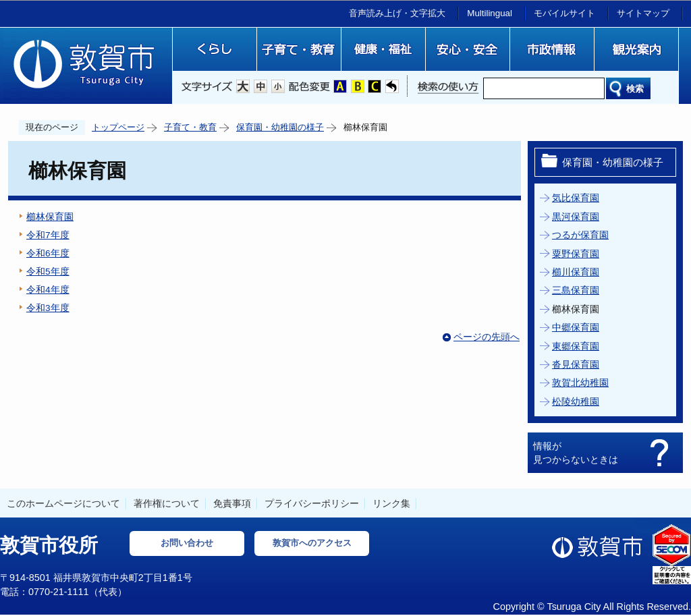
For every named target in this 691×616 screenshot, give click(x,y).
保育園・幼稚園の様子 (280, 127)
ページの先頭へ (487, 337)
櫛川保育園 (576, 272)
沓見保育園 (576, 365)
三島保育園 (576, 290)
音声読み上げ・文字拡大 (397, 13)
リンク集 (391, 503)
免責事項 (232, 503)
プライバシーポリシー (312, 503)
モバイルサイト (564, 13)
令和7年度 (48, 235)
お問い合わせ (187, 543)
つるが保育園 (580, 235)
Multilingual (490, 13)
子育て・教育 (190, 127)
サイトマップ (643, 13)
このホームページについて (63, 503)
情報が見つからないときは (576, 453)
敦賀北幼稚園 (580, 383)
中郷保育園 (576, 328)
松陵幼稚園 (576, 402)
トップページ (118, 127)
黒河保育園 (576, 217)
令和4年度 (48, 290)
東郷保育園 (576, 346)
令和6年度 (48, 253)
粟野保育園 (576, 254)
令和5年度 (48, 272)
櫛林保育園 (50, 217)
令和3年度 (48, 308)
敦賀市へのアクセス (312, 543)
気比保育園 (576, 198)
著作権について (167, 503)
